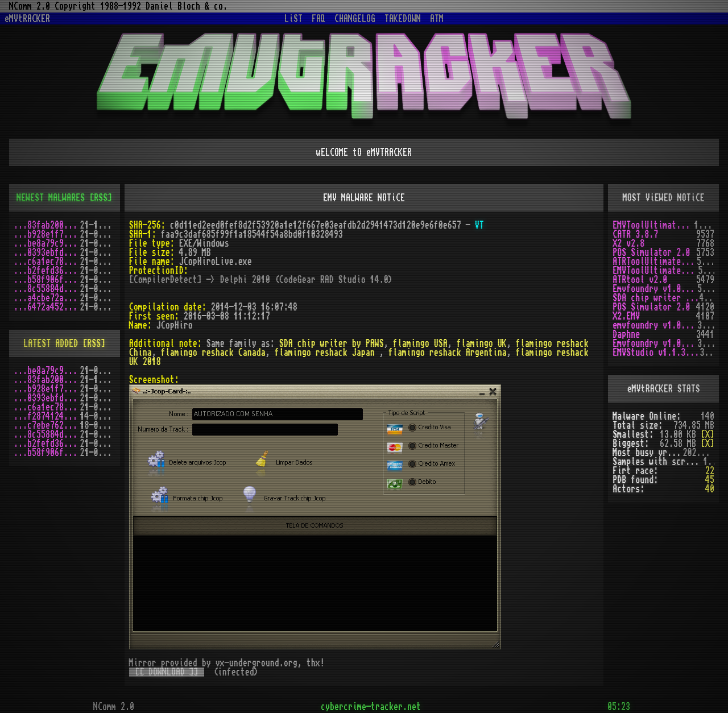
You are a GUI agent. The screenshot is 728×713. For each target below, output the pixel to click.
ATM (437, 19)
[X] (708, 434)
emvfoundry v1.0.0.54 (655, 325)
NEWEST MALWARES (51, 198)
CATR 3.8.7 (635, 234)
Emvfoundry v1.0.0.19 (655, 343)
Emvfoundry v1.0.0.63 (655, 289)
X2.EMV (626, 316)
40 (710, 489)
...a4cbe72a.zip (47, 298)
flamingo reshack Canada (213, 353)
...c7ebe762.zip (47, 425)
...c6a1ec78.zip (47, 262)
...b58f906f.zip (47, 280)
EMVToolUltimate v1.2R (655, 271)
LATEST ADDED (51, 343)
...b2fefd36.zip (47, 271)
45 (710, 480)
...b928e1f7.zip (47, 234)
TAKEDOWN (403, 19)
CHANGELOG (355, 19)
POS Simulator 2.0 (651, 252)
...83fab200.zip (47, 225)
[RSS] (101, 198)
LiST (293, 19)
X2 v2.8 (628, 243)
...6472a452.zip (47, 307)
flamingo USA (420, 343)
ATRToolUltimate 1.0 (655, 262)
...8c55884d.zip (47, 289)
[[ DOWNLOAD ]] (167, 672)
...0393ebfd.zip (47, 252)
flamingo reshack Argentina (448, 353)
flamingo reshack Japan (327, 353)
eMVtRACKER (27, 19)
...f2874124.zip (47, 416)
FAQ (318, 19)
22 (710, 471)
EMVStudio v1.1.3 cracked (656, 353)
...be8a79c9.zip (47, 243)
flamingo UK (482, 343)
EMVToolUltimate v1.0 (653, 225)
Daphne (626, 334)
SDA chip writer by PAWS (332, 343)
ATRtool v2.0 (640, 280)
